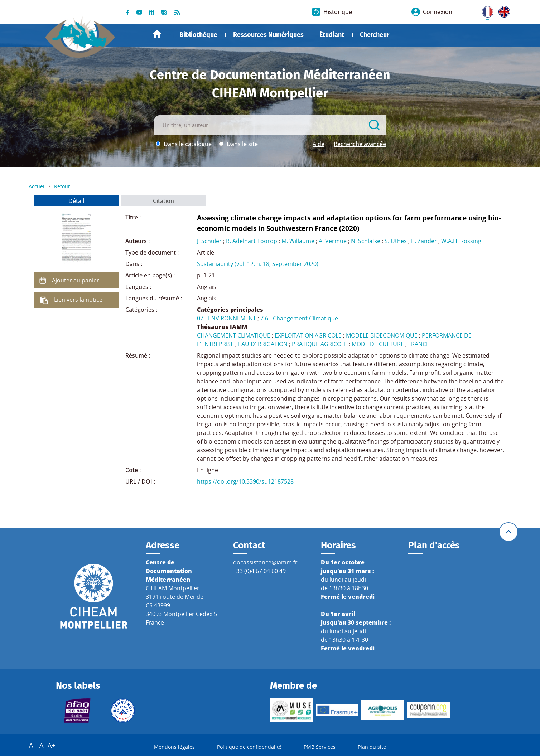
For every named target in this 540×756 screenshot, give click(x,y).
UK (502, 10)
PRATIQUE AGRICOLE (320, 344)
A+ (51, 745)
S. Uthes (396, 241)
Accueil (157, 34)
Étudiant (332, 35)
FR (485, 10)
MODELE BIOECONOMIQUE (382, 335)
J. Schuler (209, 241)
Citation (163, 201)
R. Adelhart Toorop (252, 241)
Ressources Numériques (268, 35)
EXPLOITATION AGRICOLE (308, 335)
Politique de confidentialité (249, 747)
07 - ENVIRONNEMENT (226, 318)
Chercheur (375, 35)
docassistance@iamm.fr (265, 562)
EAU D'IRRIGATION (263, 344)
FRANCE (419, 344)
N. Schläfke (366, 241)
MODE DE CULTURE (378, 344)
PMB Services (320, 747)
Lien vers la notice (78, 300)
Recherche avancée (360, 144)
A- (32, 745)
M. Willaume (298, 241)
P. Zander (424, 241)
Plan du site (372, 747)
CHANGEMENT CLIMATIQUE (234, 335)
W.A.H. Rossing (461, 241)
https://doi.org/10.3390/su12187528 (245, 481)
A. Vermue (333, 241)
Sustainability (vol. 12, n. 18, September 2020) (258, 264)
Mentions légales (174, 747)
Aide (319, 144)
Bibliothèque (198, 35)
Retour (62, 186)
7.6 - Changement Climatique (299, 318)
